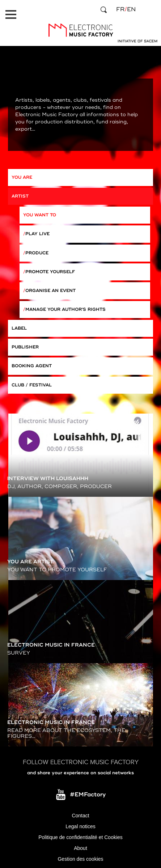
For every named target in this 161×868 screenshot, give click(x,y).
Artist (20, 196)
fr (120, 9)
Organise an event (50, 291)
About (80, 848)
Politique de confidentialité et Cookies (80, 837)
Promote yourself (50, 272)
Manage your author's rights (65, 310)
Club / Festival (32, 385)
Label (19, 328)
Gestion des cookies (80, 859)
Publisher (25, 347)
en (131, 9)
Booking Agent (32, 366)
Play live (37, 234)
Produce (37, 253)
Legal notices (80, 826)
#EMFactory (88, 795)
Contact (80, 816)
